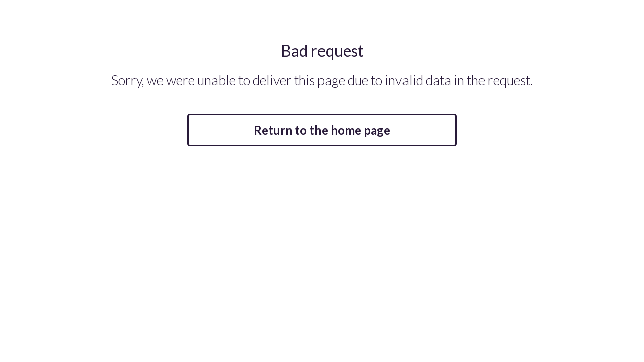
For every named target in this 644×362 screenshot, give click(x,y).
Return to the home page (322, 130)
